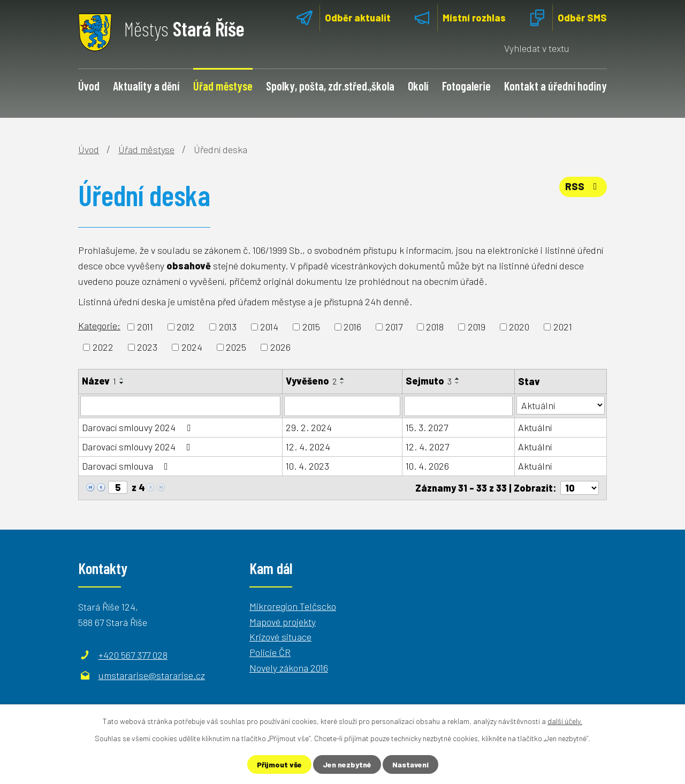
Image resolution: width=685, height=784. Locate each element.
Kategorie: (99, 326)
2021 (563, 327)
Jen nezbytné (347, 764)
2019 (477, 327)
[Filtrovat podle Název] (180, 406)
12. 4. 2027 (427, 447)
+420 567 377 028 (133, 655)
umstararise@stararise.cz (152, 675)
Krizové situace (280, 637)
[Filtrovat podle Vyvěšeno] (342, 406)
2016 (352, 327)
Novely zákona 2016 (289, 668)
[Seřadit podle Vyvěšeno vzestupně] (342, 379)
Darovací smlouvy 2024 (138, 427)
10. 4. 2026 (427, 466)
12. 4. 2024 (308, 447)
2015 (311, 327)
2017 (394, 327)
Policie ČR (270, 652)
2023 (147, 347)
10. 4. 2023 (307, 466)
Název (99, 381)
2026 (280, 347)
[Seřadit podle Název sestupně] (122, 383)
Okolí (418, 86)
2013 (228, 327)
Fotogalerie (466, 86)
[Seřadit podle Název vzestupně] (122, 379)
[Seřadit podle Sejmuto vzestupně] (458, 379)
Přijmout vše (279, 764)
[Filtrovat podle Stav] (561, 405)
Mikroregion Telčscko (293, 606)
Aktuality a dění (146, 86)
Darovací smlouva (127, 466)
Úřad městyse (223, 86)
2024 (192, 347)
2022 (103, 347)
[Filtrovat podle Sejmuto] (458, 406)
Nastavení (410, 764)
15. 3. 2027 (427, 427)
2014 (269, 327)
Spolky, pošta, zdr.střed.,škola (330, 86)
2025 (236, 347)
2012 (186, 327)
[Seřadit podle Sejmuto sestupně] (458, 383)
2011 (145, 327)
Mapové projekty (283, 622)
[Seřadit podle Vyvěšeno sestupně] (342, 383)
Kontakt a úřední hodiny (555, 86)
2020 (519, 327)
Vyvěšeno (311, 381)
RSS (583, 186)
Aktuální (535, 427)
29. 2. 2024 (309, 427)
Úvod (89, 86)
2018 (435, 327)
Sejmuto (429, 381)
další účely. (565, 721)
